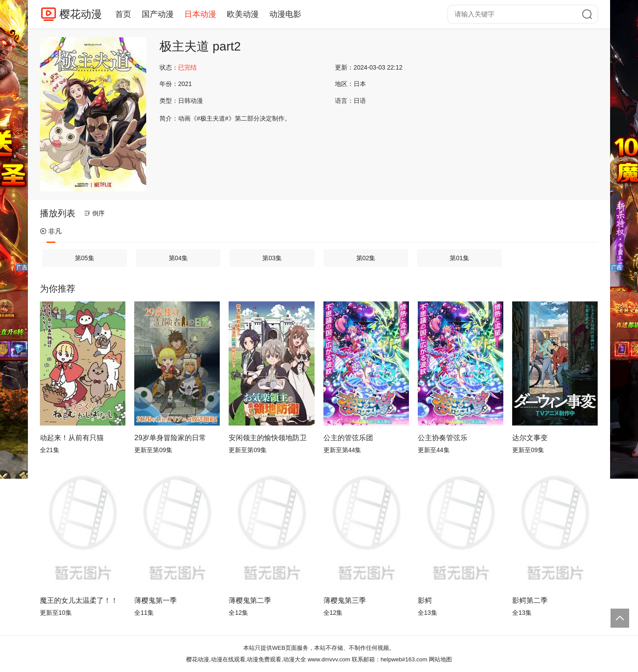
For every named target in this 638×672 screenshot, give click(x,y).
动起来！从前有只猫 (72, 438)
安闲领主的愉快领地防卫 (268, 438)
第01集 (459, 258)
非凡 (51, 231)
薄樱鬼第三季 (345, 600)
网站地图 (440, 659)
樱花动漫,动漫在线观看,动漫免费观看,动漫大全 (246, 659)
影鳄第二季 (530, 600)
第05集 (85, 258)
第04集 (179, 258)
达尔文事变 (530, 438)
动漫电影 (285, 14)
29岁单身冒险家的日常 (170, 438)
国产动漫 (158, 14)
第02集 (366, 258)
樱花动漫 (81, 14)
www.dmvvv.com (329, 659)
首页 (123, 14)
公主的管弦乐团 (348, 438)
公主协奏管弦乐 (443, 438)
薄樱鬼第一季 (156, 600)
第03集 (272, 258)
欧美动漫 (243, 14)
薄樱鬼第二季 (250, 600)
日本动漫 (200, 14)
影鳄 (425, 600)
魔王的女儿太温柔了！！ (79, 600)
